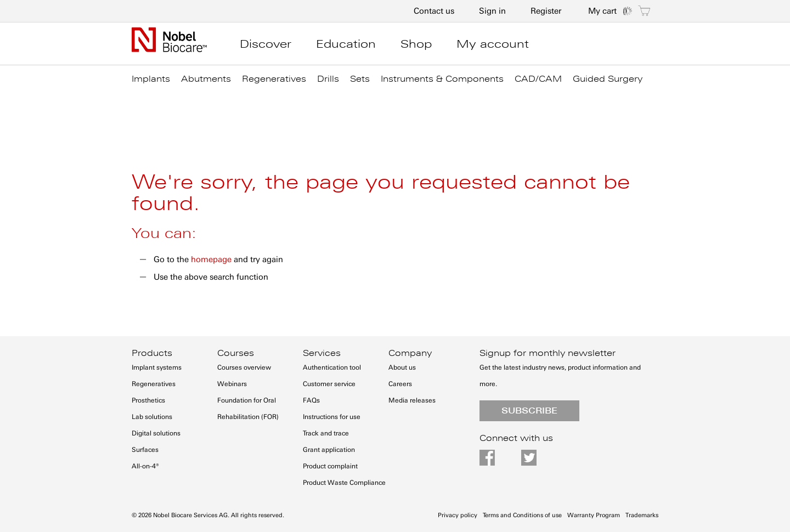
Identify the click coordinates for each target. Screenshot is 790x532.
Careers (400, 384)
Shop (416, 44)
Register (546, 11)
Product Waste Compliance (344, 483)
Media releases (412, 400)
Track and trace (326, 433)
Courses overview (244, 367)
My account (493, 44)
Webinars (232, 384)
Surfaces (145, 450)
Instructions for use (332, 417)
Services (322, 353)
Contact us (434, 11)
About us (402, 367)
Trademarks (642, 515)
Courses (236, 353)
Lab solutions (152, 417)
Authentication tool (332, 367)
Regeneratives (154, 384)
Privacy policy (458, 515)
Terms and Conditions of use (522, 515)
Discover (266, 44)
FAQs (311, 400)
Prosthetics (148, 400)
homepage (211, 259)
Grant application (329, 450)
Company (410, 353)
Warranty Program (594, 515)
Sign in (492, 11)
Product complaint (330, 466)
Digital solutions (156, 433)
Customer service (329, 384)
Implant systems (157, 367)
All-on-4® (145, 466)
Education (346, 44)
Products (152, 353)
